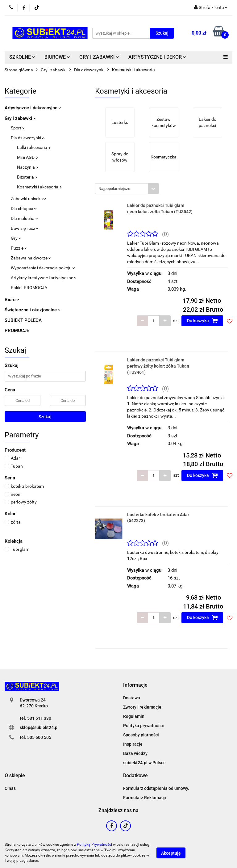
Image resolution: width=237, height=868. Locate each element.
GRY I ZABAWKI (99, 57)
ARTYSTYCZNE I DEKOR (157, 57)
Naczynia (28, 167)
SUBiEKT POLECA (23, 320)
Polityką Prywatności (94, 845)
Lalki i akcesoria (34, 147)
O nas (10, 788)
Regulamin (134, 716)
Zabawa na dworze (31, 258)
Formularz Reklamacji (145, 798)
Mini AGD (27, 157)
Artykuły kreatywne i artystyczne (44, 278)
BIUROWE (57, 57)
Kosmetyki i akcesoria (39, 187)
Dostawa (132, 698)
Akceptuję (171, 853)
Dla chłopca (24, 209)
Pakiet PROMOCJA (29, 288)
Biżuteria (27, 177)
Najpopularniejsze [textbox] (114, 189)
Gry (16, 238)
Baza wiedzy (135, 753)
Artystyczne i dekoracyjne (33, 108)
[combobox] (127, 189)
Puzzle (19, 248)
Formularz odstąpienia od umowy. (156, 788)
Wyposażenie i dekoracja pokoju (43, 268)
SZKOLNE (22, 57)
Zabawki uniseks (28, 199)
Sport (18, 128)
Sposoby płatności (141, 735)
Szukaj (45, 417)
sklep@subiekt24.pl (39, 727)
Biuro (12, 300)
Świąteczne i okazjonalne (33, 310)
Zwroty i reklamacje (142, 707)
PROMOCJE (17, 331)
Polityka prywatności (143, 726)
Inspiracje (133, 744)
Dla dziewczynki (28, 138)
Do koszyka (202, 321)
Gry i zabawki (20, 118)
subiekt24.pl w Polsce (144, 763)
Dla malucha (24, 218)
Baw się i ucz (25, 228)
